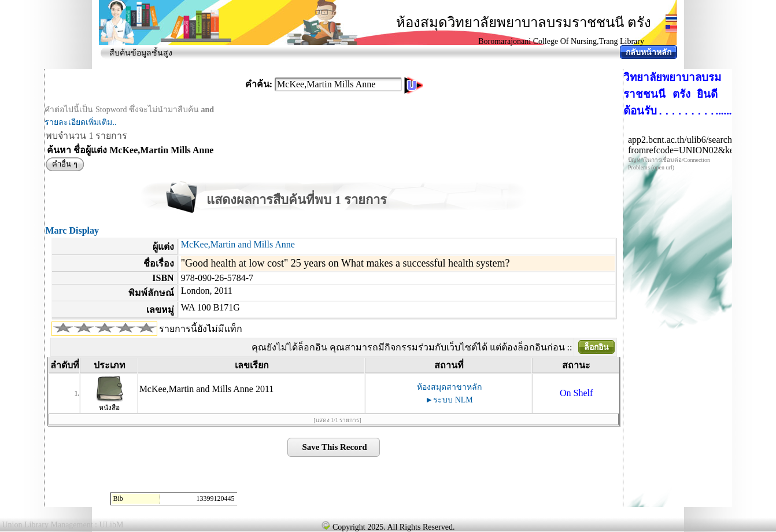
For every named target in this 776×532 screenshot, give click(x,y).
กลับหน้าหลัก (648, 52)
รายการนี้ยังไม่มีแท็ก (201, 329)
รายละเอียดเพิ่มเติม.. (80, 122)
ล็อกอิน (596, 347)
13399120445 (215, 498)
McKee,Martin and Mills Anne (238, 244)
